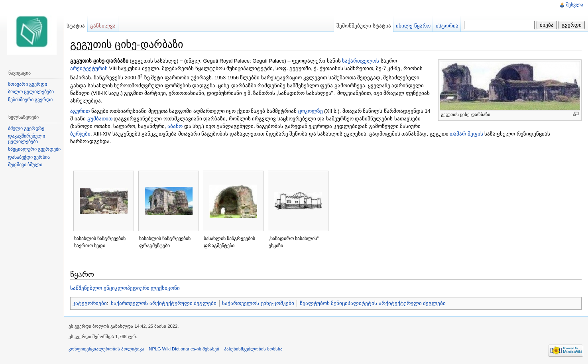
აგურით (80, 111)
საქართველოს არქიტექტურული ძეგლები (164, 303)
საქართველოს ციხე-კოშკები (258, 303)
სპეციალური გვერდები (34, 149)
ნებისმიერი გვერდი (30, 100)
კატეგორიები (90, 303)
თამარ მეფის (466, 134)
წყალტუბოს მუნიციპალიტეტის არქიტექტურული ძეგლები (373, 303)
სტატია (76, 26)
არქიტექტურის (89, 68)
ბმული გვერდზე (26, 128)
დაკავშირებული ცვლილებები (27, 139)
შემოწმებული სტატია (364, 26)
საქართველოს (361, 61)
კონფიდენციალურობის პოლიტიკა (106, 349)
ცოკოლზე (311, 111)
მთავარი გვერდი (28, 84)
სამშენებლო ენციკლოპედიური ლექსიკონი (125, 288)
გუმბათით (100, 119)
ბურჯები (80, 134)
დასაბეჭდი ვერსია (29, 157)
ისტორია (447, 26)
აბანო (175, 126)
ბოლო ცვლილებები (31, 92)
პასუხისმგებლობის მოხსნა (253, 349)
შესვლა (575, 5)
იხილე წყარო (413, 26)
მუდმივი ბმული (25, 165)
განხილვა (103, 26)
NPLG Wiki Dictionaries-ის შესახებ (184, 349)
